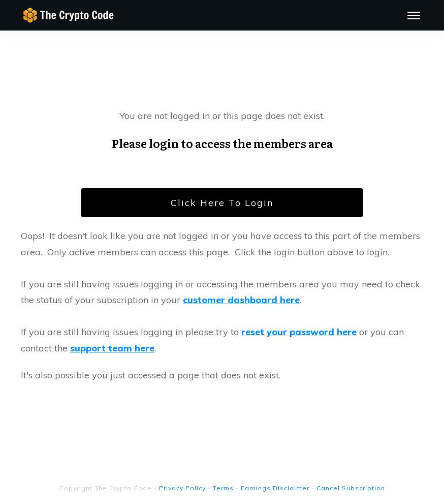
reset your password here (299, 332)
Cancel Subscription (351, 488)
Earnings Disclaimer (275, 488)
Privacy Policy (182, 488)
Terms (223, 488)
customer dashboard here (241, 300)
